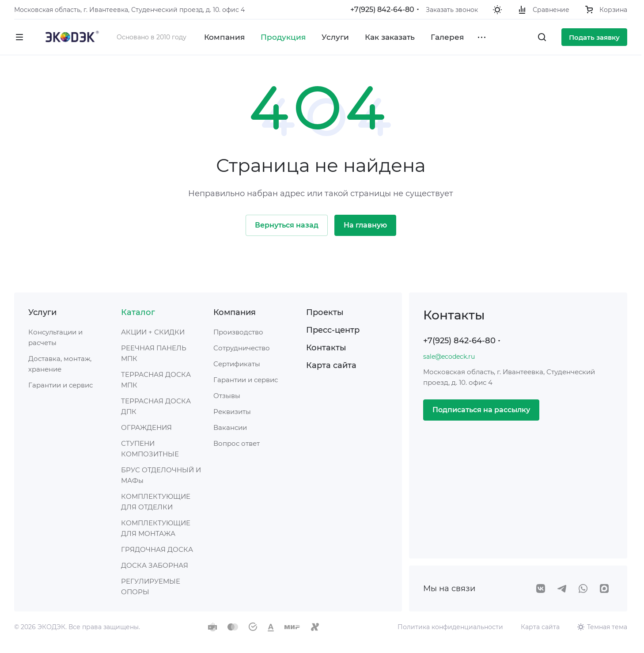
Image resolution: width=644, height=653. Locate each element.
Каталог (138, 312)
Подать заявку (594, 37)
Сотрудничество (242, 348)
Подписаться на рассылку (481, 410)
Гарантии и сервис (61, 385)
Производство (238, 332)
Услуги (42, 312)
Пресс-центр (333, 330)
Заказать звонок (452, 10)
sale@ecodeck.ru (449, 357)
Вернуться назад (287, 225)
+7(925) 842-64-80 (382, 9)
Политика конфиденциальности (450, 627)
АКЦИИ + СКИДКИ (153, 332)
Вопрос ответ (237, 443)
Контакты (326, 348)
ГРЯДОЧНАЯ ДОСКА (157, 549)
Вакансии (230, 427)
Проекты (325, 312)
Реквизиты (232, 412)
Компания (235, 312)
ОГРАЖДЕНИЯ (146, 427)
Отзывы (227, 396)
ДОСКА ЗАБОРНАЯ (155, 565)
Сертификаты (237, 364)
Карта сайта (331, 365)
